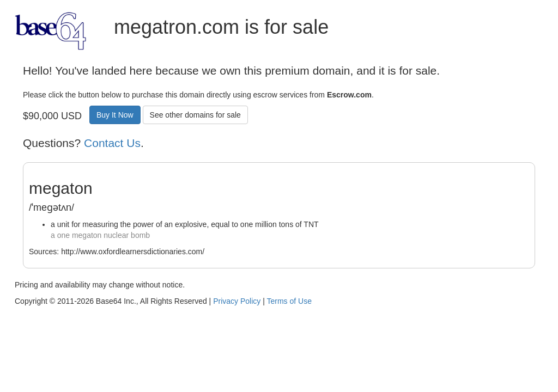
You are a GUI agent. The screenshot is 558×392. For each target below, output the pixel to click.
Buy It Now (115, 115)
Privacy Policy (237, 301)
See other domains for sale (195, 115)
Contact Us (112, 143)
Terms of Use (289, 301)
